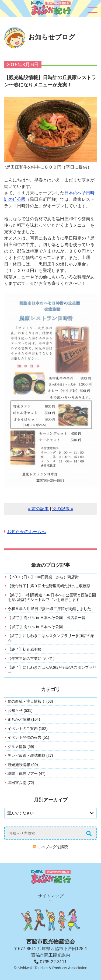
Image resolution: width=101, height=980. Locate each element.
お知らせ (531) (20, 710)
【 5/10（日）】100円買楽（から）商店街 (43, 577)
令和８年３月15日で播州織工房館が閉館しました (49, 609)
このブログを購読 (53, 847)
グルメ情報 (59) (21, 747)
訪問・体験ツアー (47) (27, 773)
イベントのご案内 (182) (28, 729)
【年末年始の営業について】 (32, 659)
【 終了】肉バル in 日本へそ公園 (35, 627)
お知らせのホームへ (26, 532)
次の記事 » (63, 509)
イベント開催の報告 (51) (28, 737)
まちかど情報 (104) (24, 719)
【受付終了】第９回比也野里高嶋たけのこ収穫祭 (49, 586)
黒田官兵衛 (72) (21, 783)
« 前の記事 (38, 509)
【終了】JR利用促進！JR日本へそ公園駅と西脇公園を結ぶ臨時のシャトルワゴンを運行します (52, 597)
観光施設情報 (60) (23, 765)
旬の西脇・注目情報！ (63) (30, 701)
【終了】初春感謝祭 (25, 649)
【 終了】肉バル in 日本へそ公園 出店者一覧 (46, 618)
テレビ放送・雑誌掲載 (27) (30, 755)
